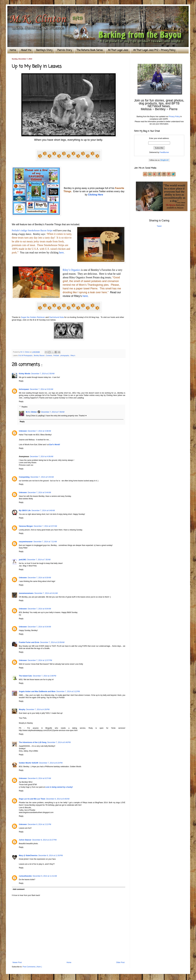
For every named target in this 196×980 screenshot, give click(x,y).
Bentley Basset (39, 355)
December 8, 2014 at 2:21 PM (39, 824)
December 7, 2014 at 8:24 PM (51, 763)
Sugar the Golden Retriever (33, 317)
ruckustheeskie (25, 876)
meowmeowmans (26, 593)
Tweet (159, 226)
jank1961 (23, 560)
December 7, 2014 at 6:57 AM (45, 526)
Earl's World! (55, 445)
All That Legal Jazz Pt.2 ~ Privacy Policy (154, 50)
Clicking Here (95, 195)
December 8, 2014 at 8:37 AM (39, 778)
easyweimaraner (26, 542)
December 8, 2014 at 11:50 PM (50, 856)
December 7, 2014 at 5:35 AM (42, 477)
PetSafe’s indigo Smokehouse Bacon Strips (32, 230)
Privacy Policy (174, 117)
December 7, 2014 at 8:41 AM (46, 593)
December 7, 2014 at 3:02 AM (42, 389)
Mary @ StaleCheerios (28, 856)
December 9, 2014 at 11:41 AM (45, 876)
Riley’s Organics (71, 270)
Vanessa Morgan (26, 526)
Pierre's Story (65, 50)
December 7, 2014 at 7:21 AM (45, 542)
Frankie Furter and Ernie (29, 642)
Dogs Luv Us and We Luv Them (32, 799)
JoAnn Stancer (25, 840)
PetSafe (56, 355)
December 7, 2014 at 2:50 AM (43, 374)
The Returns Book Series (90, 50)
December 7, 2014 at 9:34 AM (39, 627)
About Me (26, 50)
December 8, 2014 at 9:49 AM (58, 799)
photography (65, 355)
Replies (24, 407)
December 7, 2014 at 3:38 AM (39, 431)
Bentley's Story (44, 50)
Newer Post (17, 962)
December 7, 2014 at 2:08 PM (45, 676)
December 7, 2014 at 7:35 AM (39, 560)
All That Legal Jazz (118, 50)
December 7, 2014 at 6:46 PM (59, 742)
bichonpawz (24, 389)
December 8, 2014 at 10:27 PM (44, 840)
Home (13, 50)
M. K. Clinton (31, 412)
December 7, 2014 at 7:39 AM (53, 412)
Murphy (22, 709)
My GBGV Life (25, 511)
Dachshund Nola (56, 317)
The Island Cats (25, 676)
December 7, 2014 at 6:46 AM (43, 511)
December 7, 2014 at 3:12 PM (68, 691)
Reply (21, 381)
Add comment (19, 889)
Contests (49, 355)
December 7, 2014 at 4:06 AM (42, 457)
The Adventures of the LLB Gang (33, 742)
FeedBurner (164, 152)
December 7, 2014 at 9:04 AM (39, 609)
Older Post (120, 962)
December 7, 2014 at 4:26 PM (38, 709)
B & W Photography (26, 355)
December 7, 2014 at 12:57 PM (40, 660)
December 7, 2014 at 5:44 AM (39, 493)
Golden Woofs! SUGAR (29, 763)
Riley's (73, 355)
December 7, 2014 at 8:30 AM (39, 578)
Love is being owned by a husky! (59, 787)
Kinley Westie (25, 374)
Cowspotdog (24, 477)
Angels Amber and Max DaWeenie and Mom (37, 691)
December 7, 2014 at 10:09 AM (52, 642)
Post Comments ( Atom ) (32, 967)
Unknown (23, 431)
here (61, 253)
